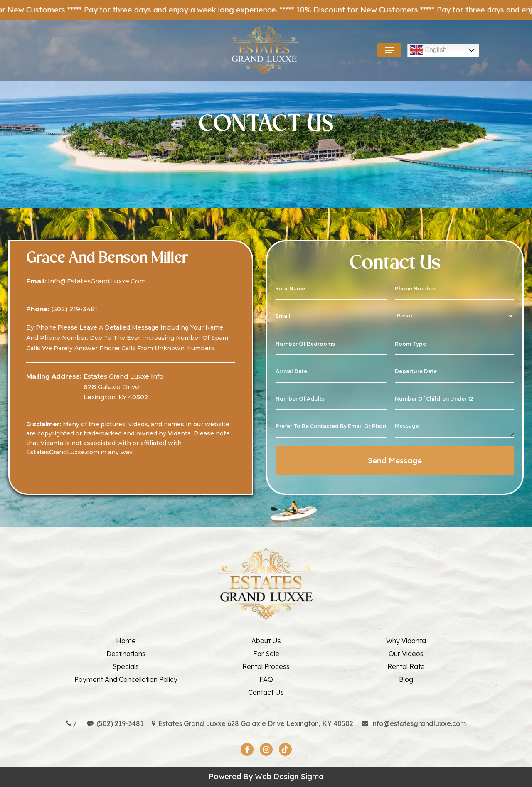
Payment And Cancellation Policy (126, 679)
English (428, 50)
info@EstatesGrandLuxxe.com (96, 281)
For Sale (266, 654)
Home (126, 641)
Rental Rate (406, 666)
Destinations (126, 654)
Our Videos (406, 654)
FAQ (266, 679)
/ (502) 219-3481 (105, 723)
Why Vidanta (406, 641)
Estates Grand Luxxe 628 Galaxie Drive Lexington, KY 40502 (252, 723)
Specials (126, 666)
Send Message (395, 461)
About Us (266, 641)
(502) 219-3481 (73, 309)
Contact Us (266, 692)
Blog (406, 679)
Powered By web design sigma (266, 776)
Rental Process (266, 666)
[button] (389, 50)
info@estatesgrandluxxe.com (414, 723)
